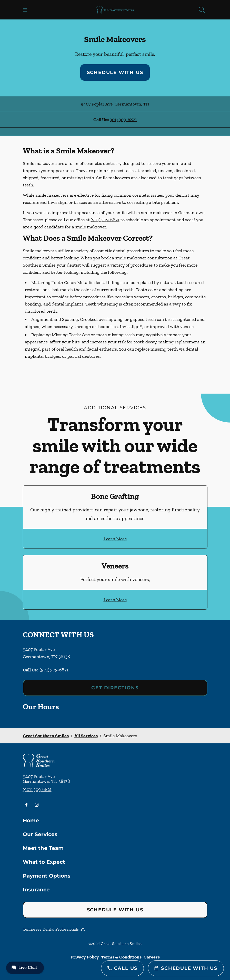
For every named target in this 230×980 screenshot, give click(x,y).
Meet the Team (43, 848)
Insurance (36, 890)
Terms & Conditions (121, 957)
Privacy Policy (85, 957)
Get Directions (115, 688)
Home (31, 820)
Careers (152, 957)
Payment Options (47, 876)
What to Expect (44, 862)
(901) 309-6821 (123, 120)
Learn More (115, 539)
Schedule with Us (115, 72)
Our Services (40, 834)
